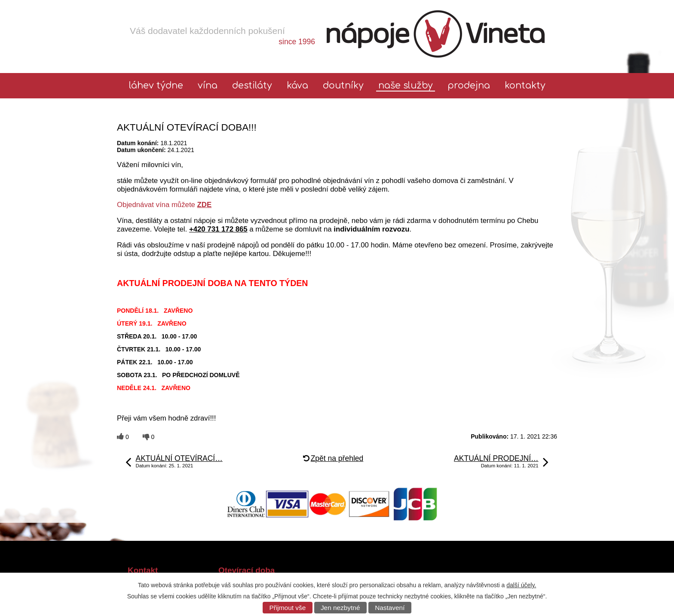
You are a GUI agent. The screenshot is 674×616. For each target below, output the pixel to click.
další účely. (521, 585)
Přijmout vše (288, 608)
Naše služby (406, 86)
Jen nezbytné (340, 608)
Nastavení (390, 608)
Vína (208, 86)
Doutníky (343, 86)
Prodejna (469, 86)
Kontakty (525, 86)
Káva (297, 86)
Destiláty (252, 86)
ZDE (205, 205)
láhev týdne (156, 86)
